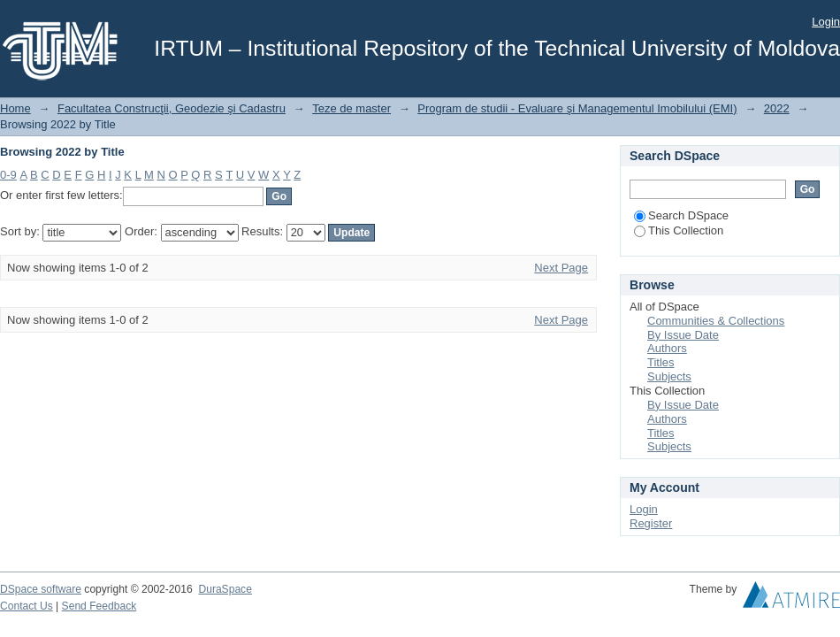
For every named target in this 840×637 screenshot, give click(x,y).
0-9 (8, 175)
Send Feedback (99, 606)
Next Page (561, 268)
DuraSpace (225, 589)
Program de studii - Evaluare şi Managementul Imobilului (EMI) (577, 108)
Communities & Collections (716, 321)
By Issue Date (683, 335)
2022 (777, 108)
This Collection (679, 230)
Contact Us (27, 606)
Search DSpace (681, 215)
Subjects (669, 376)
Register (651, 523)
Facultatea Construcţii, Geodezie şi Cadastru (172, 108)
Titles (661, 362)
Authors (667, 348)
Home (15, 108)
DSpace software (41, 589)
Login (826, 22)
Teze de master (351, 108)
